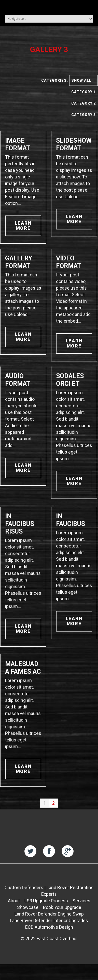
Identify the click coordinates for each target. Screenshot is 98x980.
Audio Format (18, 380)
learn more (23, 226)
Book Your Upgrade (62, 919)
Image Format (18, 144)
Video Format (68, 262)
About (14, 913)
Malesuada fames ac (23, 674)
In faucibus (70, 523)
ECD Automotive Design (49, 939)
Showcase (28, 919)
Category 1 (83, 92)
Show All (81, 80)
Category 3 (83, 115)
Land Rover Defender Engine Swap (49, 926)
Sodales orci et (69, 380)
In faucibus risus (20, 527)
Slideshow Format (73, 144)
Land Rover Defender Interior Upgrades (49, 932)
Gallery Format (19, 262)
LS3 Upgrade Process (46, 913)
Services (81, 913)
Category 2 (83, 103)
